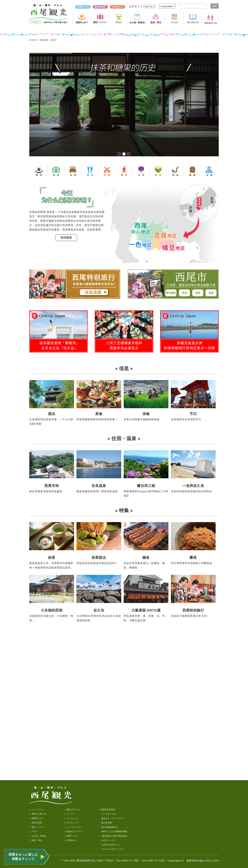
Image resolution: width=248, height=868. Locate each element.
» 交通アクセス (71, 836)
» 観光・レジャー (38, 827)
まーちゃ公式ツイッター (111, 849)
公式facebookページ (110, 845)
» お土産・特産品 (38, 836)
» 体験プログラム (72, 810)
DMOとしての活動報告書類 (113, 831)
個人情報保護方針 (108, 827)
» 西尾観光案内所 (107, 810)
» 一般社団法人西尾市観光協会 (113, 836)
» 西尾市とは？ (37, 818)
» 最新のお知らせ (38, 814)
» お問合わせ (70, 840)
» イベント (69, 814)
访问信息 (66, 237)
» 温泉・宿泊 (36, 840)
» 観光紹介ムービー (73, 831)
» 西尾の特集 (36, 823)
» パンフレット (71, 818)
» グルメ (34, 831)
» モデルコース (71, 823)
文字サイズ (136, 6)
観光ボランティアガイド (111, 818)
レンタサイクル (107, 814)
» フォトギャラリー (73, 827)
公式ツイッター (107, 840)
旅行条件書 (105, 823)
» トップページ (37, 810)
